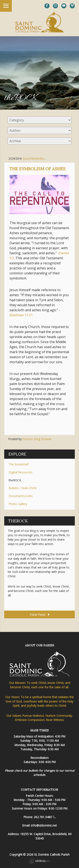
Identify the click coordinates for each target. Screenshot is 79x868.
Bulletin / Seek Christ (23, 488)
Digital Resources (21, 472)
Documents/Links (21, 496)
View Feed (39, 615)
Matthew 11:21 (21, 315)
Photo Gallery (18, 504)
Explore (17, 454)
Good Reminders (34, 158)
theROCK (15, 480)
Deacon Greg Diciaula (37, 439)
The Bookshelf (19, 464)
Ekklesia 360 (40, 862)
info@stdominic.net (44, 825)
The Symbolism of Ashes (37, 169)
